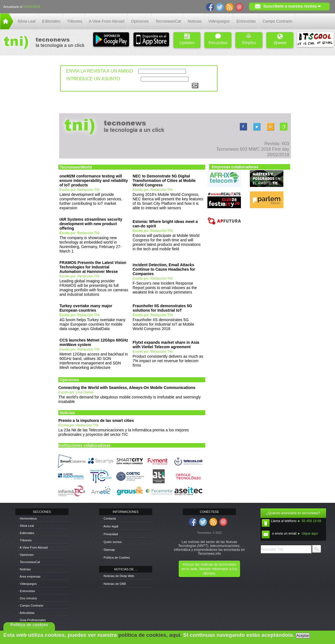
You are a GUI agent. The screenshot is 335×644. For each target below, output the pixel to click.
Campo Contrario (277, 21)
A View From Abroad (107, 21)
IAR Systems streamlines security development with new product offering (91, 224)
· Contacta (109, 518)
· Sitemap (108, 550)
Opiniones (140, 21)
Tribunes (75, 21)
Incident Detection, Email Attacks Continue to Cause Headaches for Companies (164, 269)
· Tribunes (25, 540)
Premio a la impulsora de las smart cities (96, 420)
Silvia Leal (27, 21)
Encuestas (218, 39)
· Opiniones (26, 555)
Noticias (195, 21)
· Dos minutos (27, 598)
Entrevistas (246, 21)
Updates (187, 39)
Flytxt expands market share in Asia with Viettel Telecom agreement (166, 345)
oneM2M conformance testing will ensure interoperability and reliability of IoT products (94, 181)
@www (280, 39)
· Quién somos (112, 542)
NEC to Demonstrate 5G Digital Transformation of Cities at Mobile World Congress (164, 181)
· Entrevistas (27, 591)
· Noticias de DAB (114, 584)
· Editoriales (26, 533)
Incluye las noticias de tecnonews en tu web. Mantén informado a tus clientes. (209, 569)
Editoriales (51, 21)
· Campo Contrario (31, 605)
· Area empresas (29, 576)
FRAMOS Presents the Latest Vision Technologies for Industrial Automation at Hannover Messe (93, 267)
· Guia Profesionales (32, 620)
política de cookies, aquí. (150, 635)
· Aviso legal (110, 526)
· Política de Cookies (116, 558)
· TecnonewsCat (29, 562)
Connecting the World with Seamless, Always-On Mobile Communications (127, 388)
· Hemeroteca (27, 518)
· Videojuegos (27, 584)
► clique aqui (308, 534)
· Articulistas (26, 613)
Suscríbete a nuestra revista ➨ (292, 6)
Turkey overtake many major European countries (86, 308)
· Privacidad (110, 534)
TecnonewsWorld (76, 167)
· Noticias (24, 569)
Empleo (249, 39)
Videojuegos (219, 21)
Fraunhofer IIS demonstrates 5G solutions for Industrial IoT (162, 308)
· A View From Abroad (33, 547)
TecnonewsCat (168, 21)
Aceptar (303, 635)
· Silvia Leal (26, 526)
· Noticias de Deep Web (118, 576)
